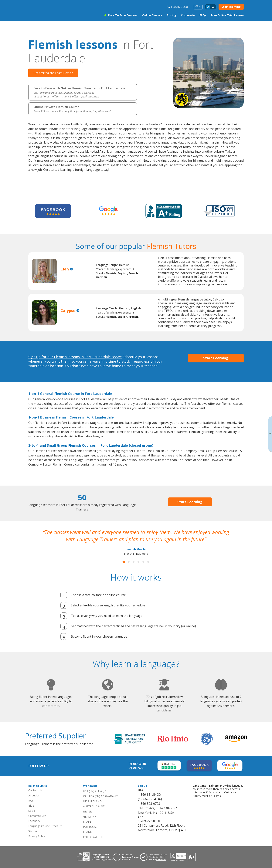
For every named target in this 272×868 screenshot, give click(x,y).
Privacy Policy (37, 836)
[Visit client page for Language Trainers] (155, 857)
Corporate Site (37, 816)
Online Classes (152, 15)
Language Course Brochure (45, 826)
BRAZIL (88, 811)
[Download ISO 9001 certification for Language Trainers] (95, 857)
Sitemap (33, 831)
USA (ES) (102, 791)
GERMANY (90, 817)
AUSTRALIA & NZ (94, 806)
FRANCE (88, 832)
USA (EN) (89, 791)
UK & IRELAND (92, 801)
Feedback (34, 821)
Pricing (172, 15)
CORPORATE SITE (94, 837)
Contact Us (35, 790)
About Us (34, 795)
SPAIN (87, 822)
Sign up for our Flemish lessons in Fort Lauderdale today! (75, 357)
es (213, 7)
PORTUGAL (90, 827)
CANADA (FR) (111, 796)
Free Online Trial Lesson (227, 15)
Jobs (31, 800)
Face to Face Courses (123, 15)
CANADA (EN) (92, 796)
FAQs (203, 15)
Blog (31, 806)
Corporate (188, 15)
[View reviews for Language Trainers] (183, 857)
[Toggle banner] (270, 434)
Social (32, 811)
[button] (124, 562)
